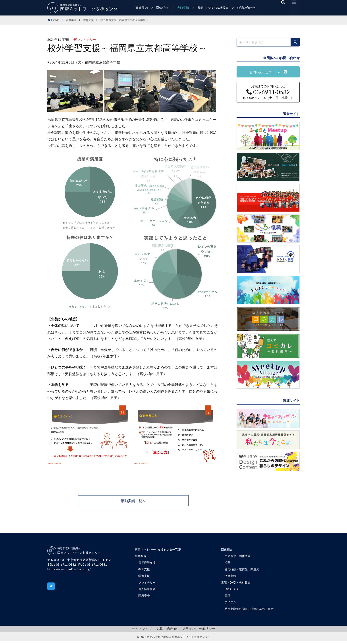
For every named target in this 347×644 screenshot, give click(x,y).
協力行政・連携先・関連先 (243, 570)
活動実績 (183, 8)
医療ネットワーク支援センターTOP (160, 550)
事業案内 (142, 8)
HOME (55, 20)
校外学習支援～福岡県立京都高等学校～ (124, 20)
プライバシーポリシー (197, 631)
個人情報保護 (148, 591)
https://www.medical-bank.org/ (69, 569)
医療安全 (145, 598)
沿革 (228, 564)
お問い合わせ (246, 8)
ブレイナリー (87, 40)
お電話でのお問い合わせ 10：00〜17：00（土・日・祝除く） (268, 92)
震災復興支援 (148, 564)
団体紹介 (162, 8)
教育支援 (89, 20)
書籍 (228, 598)
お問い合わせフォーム (268, 72)
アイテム (231, 605)
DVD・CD (232, 591)
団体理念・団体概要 (239, 557)
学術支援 (145, 577)
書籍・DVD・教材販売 (213, 8)
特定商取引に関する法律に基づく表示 (251, 612)
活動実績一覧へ (133, 501)
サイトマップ (144, 631)
